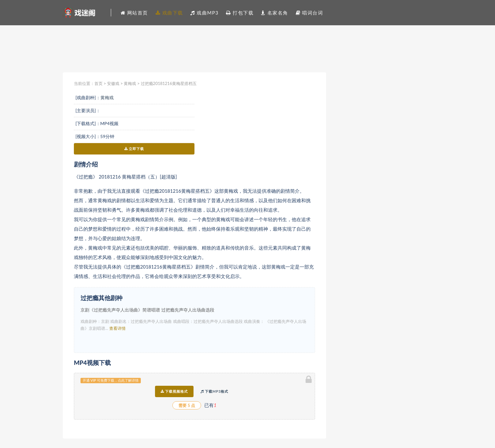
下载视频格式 (174, 391)
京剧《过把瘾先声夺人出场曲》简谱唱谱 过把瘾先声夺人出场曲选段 (147, 310)
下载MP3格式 (214, 391)
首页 (98, 83)
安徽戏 (113, 83)
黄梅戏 (130, 83)
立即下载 (134, 149)
